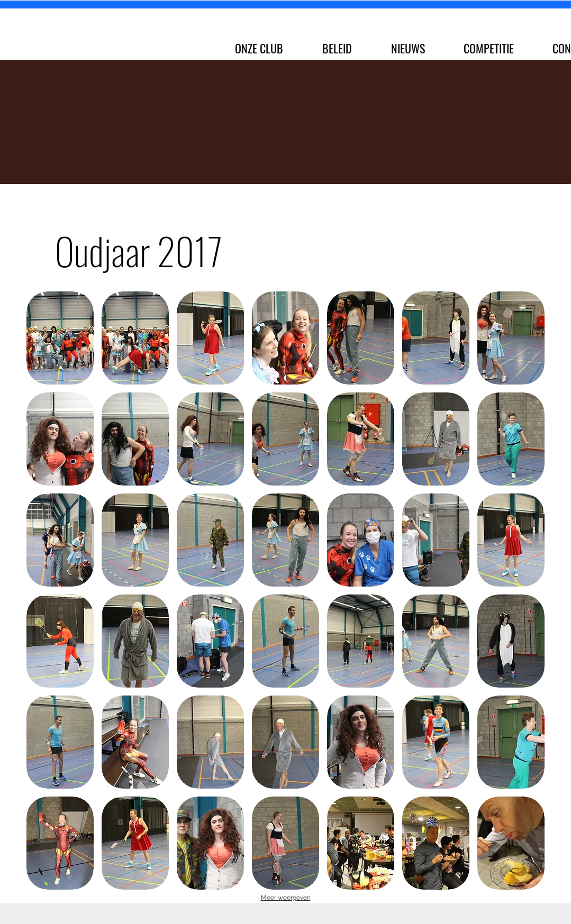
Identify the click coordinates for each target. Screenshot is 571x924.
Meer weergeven (286, 898)
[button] (60, 338)
